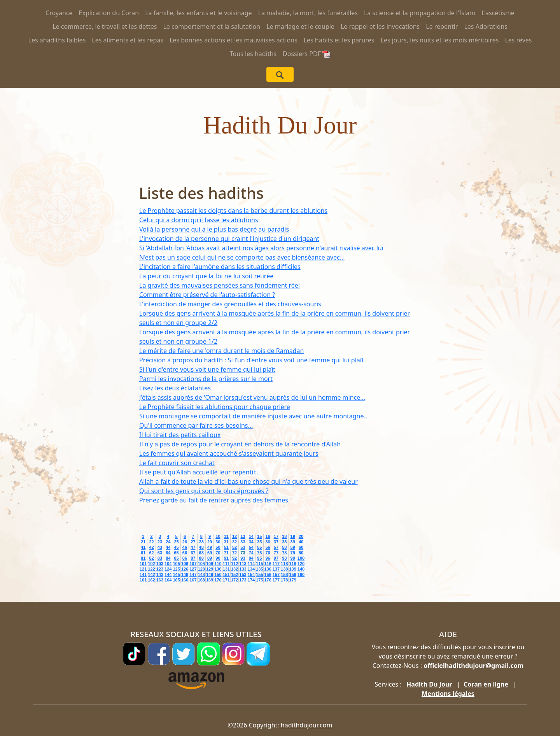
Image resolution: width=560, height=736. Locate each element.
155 (259, 574)
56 (268, 547)
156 (268, 574)
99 (293, 558)
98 (284, 558)
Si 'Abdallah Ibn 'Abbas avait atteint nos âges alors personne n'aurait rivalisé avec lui (261, 248)
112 (234, 564)
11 (226, 536)
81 (143, 558)
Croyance (59, 13)
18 (284, 536)
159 (292, 574)
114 (251, 564)
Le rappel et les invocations (380, 26)
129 (210, 569)
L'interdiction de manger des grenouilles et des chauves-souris (230, 304)
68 (201, 553)
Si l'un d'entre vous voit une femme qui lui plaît (207, 369)
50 (218, 547)
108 (201, 564)
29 (210, 542)
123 (160, 569)
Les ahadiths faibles (57, 40)
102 (151, 564)
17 (276, 536)
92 (234, 558)
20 (301, 536)
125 (176, 569)
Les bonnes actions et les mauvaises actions (234, 40)
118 (284, 564)
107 (193, 564)
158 (284, 574)
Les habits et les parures (339, 40)
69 (210, 553)
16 (268, 536)
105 (176, 564)
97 (276, 558)
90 (218, 558)
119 (292, 564)
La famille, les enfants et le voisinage (198, 13)
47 (193, 547)
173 (243, 580)
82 (151, 558)
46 (185, 547)
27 (193, 542)
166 (185, 580)
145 (176, 574)
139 (292, 569)
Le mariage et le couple (300, 26)
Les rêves (518, 40)
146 (185, 574)
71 (226, 553)
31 (226, 542)
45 (176, 547)
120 (301, 564)
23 (160, 542)
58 (284, 547)
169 (210, 580)
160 (301, 574)
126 (185, 569)
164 (168, 580)
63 (160, 553)
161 (143, 580)
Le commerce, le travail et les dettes (105, 26)
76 (268, 553)
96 (268, 558)
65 (176, 553)
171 (226, 580)
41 (143, 547)
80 (301, 553)
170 (218, 580)
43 (160, 547)
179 (292, 580)
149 (210, 574)
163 (160, 580)
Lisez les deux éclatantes (175, 388)
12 (234, 536)
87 (193, 558)
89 (210, 558)
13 (243, 536)
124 (168, 569)
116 (268, 564)
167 (193, 580)
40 (301, 542)
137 (276, 569)
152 (234, 574)
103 (160, 564)
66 (185, 553)
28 (201, 542)
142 (151, 574)
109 (210, 564)
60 (301, 547)
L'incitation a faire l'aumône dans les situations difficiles (220, 267)
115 (259, 564)
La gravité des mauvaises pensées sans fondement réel (220, 285)
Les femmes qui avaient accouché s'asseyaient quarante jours (229, 453)
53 (243, 547)
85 (176, 558)
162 (151, 580)
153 (243, 574)
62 (151, 553)
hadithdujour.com (307, 725)
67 (193, 553)
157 (276, 574)
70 (218, 553)
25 (176, 542)
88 (201, 558)
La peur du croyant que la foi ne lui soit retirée (206, 276)
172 (234, 580)
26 (185, 542)
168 (201, 580)
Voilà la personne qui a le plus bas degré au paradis (214, 229)
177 (276, 580)
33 (243, 542)
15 (259, 536)
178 (284, 580)
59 (293, 547)
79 (293, 553)
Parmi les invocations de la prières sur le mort (206, 379)
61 (143, 553)
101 (143, 564)
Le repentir (442, 26)
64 (168, 553)
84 (168, 558)
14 (251, 536)
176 (268, 580)
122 (151, 569)
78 (284, 553)
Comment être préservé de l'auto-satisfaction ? (207, 295)
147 (193, 574)
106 (185, 564)
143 (160, 574)
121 (143, 569)
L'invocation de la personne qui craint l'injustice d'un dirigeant (229, 239)
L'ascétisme (498, 13)
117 (276, 564)
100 (301, 558)
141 (143, 574)
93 (243, 558)
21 (143, 542)
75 (259, 553)
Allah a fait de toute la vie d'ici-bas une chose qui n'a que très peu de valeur (248, 481)
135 (259, 569)
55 (259, 547)
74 (251, 553)
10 (218, 536)
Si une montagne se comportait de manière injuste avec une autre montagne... (254, 416)
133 (243, 569)
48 (201, 547)
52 (234, 547)
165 (176, 580)
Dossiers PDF (306, 54)
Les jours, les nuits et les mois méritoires (440, 40)
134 (251, 569)
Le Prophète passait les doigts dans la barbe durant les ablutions (233, 211)
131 (226, 569)
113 (243, 564)
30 (218, 542)
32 (234, 542)
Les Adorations (486, 26)
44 (168, 547)
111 (226, 564)
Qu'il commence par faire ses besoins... (196, 425)
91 (226, 558)
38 (284, 542)
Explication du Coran (109, 13)
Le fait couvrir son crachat (177, 463)
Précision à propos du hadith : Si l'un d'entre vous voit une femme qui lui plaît (252, 360)
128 (201, 569)
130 (218, 569)
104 (168, 564)
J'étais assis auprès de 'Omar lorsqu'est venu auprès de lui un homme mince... (252, 397)
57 (276, 547)
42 (151, 547)
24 (168, 542)
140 (301, 569)
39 (293, 542)
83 (160, 558)
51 (226, 547)
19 (293, 536)
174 (251, 580)
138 (284, 569)
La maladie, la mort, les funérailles (308, 13)
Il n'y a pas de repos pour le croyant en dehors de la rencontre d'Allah (240, 444)
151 (226, 574)
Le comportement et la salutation (212, 26)
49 (210, 547)
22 (151, 542)
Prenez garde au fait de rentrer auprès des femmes (214, 500)
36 (268, 542)
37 (276, 542)
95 (259, 558)
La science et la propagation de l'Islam (420, 13)
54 (251, 547)
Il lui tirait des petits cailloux (180, 435)
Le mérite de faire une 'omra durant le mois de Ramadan (221, 351)
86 (185, 558)
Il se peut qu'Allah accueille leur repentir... (199, 472)
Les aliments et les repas (128, 40)
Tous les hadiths (253, 54)
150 (218, 574)
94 (251, 558)
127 (193, 569)
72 (234, 553)
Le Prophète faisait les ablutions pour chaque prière (215, 407)
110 (218, 564)
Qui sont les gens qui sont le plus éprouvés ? (204, 491)
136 (268, 569)
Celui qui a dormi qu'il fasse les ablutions (199, 220)
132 (234, 569)
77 (276, 553)
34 (251, 542)
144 (168, 574)
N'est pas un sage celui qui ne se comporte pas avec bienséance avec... (242, 257)
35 (259, 542)
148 (201, 574)
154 (251, 574)
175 (259, 580)
